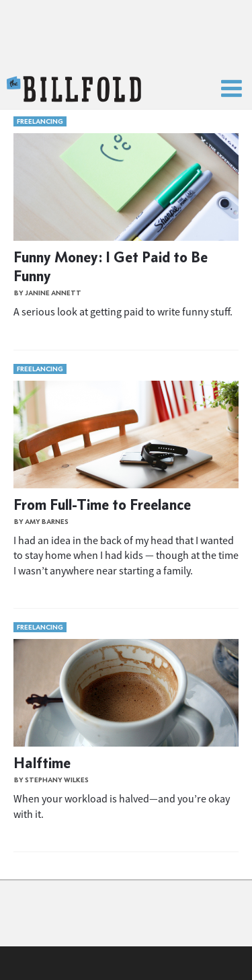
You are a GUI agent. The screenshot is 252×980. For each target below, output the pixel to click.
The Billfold (74, 89)
